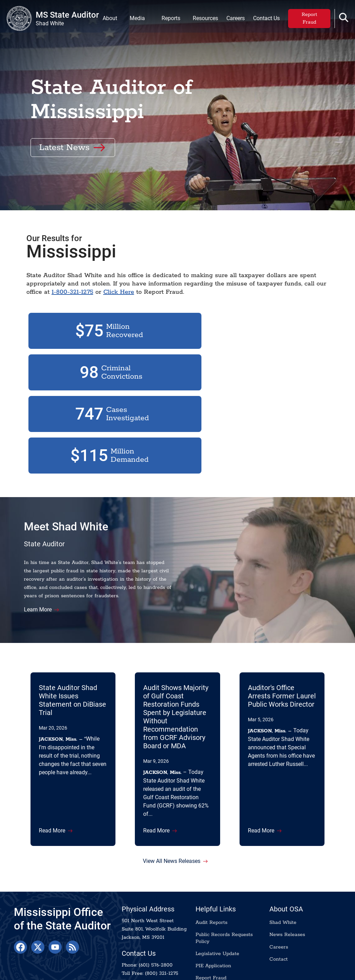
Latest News (64, 140)
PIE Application (213, 928)
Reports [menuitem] (169, 19)
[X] (38, 910)
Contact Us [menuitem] (265, 19)
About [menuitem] (108, 19)
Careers (279, 909)
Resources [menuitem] (204, 19)
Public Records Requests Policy (224, 900)
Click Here (135, 320)
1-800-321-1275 (88, 320)
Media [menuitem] (136, 19)
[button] (342, 19)
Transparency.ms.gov (42, 971)
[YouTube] (55, 910)
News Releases (287, 897)
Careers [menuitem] (234, 19)
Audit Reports (211, 885)
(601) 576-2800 (156, 928)
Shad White (283, 885)
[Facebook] (20, 910)
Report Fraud (308, 20)
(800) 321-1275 (162, 936)
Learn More (44, 563)
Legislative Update (217, 916)
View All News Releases (172, 822)
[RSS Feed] (72, 910)
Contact (279, 922)
